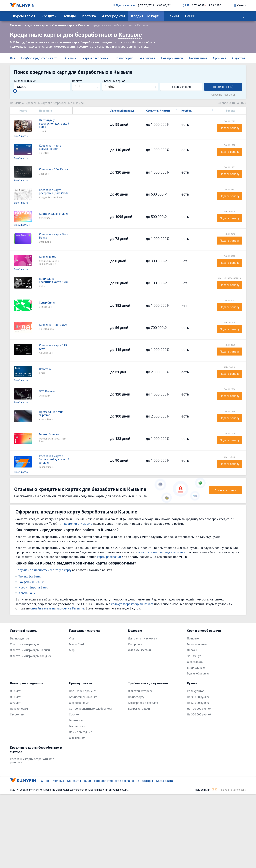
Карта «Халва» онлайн (54, 214)
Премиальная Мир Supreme (51, 414)
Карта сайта (164, 781)
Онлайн (71, 58)
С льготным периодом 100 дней (31, 656)
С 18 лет (15, 691)
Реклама (58, 781)
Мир (72, 650)
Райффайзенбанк (31, 582)
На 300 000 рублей (199, 715)
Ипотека (89, 16)
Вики (87, 781)
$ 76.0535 (198, 5)
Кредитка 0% (47, 257)
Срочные (220, 58)
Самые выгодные (80, 732)
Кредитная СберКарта (53, 169)
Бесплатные (198, 58)
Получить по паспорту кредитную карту (43, 570)
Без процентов (172, 58)
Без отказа (147, 58)
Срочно (74, 715)
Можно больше (49, 434)
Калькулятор (196, 691)
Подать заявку (230, 128)
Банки (190, 16)
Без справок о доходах (143, 703)
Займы (173, 16)
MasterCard (76, 644)
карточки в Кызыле (78, 523)
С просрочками (79, 703)
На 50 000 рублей (198, 703)
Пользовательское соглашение (116, 781)
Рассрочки (135, 644)
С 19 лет (15, 697)
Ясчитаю (45, 369)
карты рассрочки (109, 557)
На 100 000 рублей (199, 709)
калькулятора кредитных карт (132, 604)
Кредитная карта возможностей (50, 147)
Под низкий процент (82, 691)
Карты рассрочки (95, 58)
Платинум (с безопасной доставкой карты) (54, 124)
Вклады (69, 16)
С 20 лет (15, 703)
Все (13, 58)
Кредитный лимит (26, 81)
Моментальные (197, 644)
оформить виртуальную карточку (161, 552)
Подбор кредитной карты (40, 58)
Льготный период (114, 81)
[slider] (15, 91)
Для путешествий (139, 650)
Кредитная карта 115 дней (53, 347)
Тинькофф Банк (29, 576)
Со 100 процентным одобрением (90, 709)
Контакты (74, 781)
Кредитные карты (146, 16)
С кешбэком (77, 738)
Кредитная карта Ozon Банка (54, 236)
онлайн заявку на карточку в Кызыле (57, 608)
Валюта (77, 81)
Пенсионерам (19, 709)
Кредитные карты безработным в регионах (32, 761)
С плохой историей (140, 691)
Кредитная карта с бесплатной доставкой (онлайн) (54, 459)
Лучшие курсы (124, 5)
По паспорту (124, 58)
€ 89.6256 (215, 5)
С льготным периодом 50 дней (30, 650)
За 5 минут (194, 656)
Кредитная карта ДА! (53, 325)
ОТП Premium (48, 391)
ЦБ (186, 6)
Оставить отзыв (225, 490)
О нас (45, 781)
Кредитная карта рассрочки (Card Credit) (54, 192)
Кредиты (49, 16)
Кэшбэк (186, 111)
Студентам (17, 715)
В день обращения (199, 674)
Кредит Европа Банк (33, 587)
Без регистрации (139, 709)
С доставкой (242, 58)
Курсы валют (24, 16)
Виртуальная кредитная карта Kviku (54, 281)
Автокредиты (113, 16)
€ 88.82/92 (164, 5)
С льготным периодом (25, 644)
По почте (193, 639)
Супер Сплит (47, 303)
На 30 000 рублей (198, 697)
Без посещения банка (83, 697)
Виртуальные (196, 668)
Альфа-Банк (27, 593)
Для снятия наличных (142, 639)
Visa (72, 639)
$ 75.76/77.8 (146, 5)
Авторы (147, 781)
